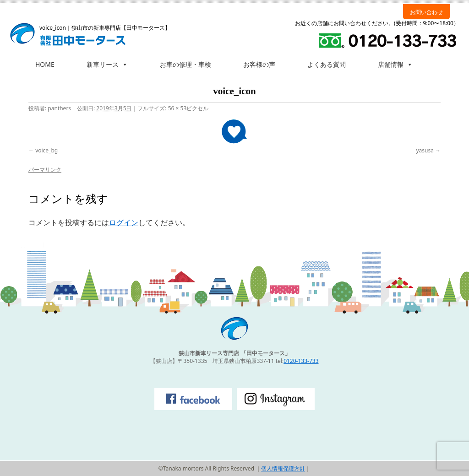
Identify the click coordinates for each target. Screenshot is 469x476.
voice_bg (46, 150)
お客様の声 (259, 64)
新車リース (107, 64)
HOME (45, 64)
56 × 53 (177, 108)
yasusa (425, 150)
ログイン (124, 222)
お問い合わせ (426, 12)
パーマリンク (45, 170)
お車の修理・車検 (185, 64)
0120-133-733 (301, 361)
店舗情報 (395, 64)
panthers (59, 108)
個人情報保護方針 (283, 468)
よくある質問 (327, 64)
